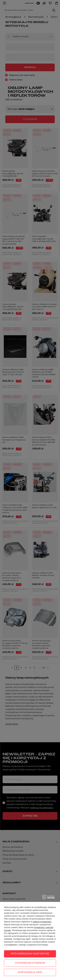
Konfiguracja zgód (30, 972)
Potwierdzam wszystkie (30, 954)
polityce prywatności (42, 922)
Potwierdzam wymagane (30, 963)
